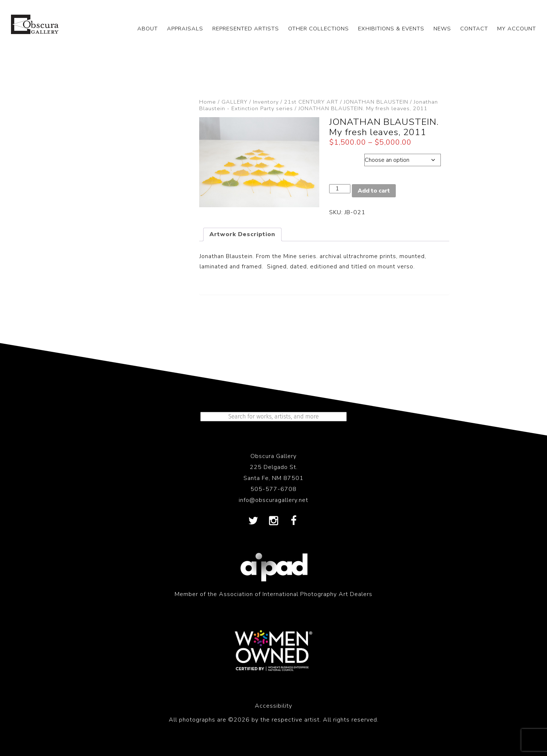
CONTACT (474, 29)
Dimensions (347, 158)
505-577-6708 (273, 489)
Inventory (266, 102)
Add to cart (374, 191)
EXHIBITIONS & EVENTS (391, 29)
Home (208, 102)
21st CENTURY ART (311, 102)
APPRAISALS (185, 29)
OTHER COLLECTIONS (319, 29)
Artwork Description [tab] (242, 234)
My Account (517, 29)
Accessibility (273, 706)
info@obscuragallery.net (273, 500)
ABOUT (148, 29)
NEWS (442, 29)
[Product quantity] (340, 189)
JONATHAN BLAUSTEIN (376, 102)
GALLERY (235, 102)
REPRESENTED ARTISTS (246, 29)
